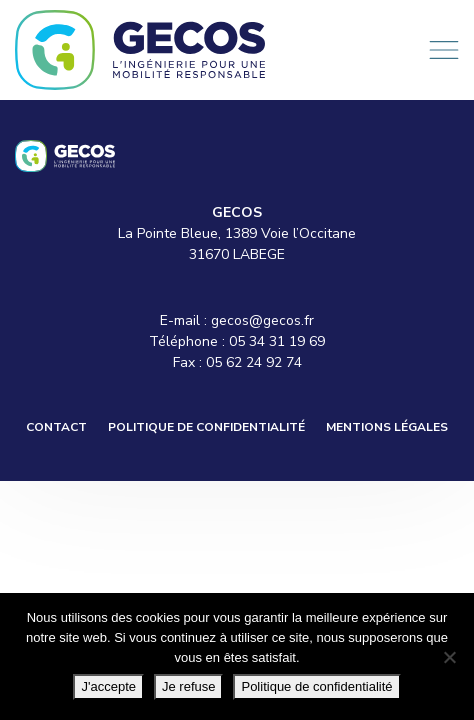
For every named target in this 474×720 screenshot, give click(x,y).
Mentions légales (387, 427)
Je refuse (188, 686)
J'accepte (108, 686)
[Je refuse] (449, 657)
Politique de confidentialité (206, 427)
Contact (56, 427)
